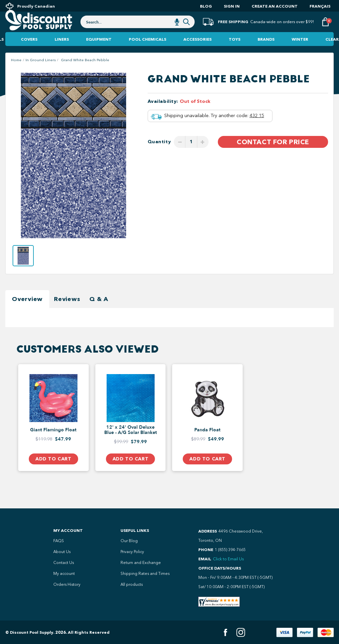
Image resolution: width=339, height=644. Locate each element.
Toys (235, 53)
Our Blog (129, 541)
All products (132, 584)
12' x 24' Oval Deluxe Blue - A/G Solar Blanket (131, 444)
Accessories (197, 53)
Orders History (67, 584)
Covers (29, 53)
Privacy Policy (132, 552)
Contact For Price (273, 155)
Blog (206, 6)
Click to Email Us (228, 559)
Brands (266, 53)
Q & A (99, 313)
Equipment (99, 53)
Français (320, 6)
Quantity (159, 155)
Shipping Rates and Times (145, 574)
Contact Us (64, 563)
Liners (62, 53)
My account (64, 574)
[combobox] (138, 30)
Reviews (67, 313)
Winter (300, 53)
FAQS (59, 541)
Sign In (232, 6)
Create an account (275, 6)
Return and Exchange (141, 563)
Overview (27, 313)
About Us (62, 552)
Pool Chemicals (147, 53)
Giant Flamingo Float (53, 444)
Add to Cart (53, 472)
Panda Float (207, 444)
